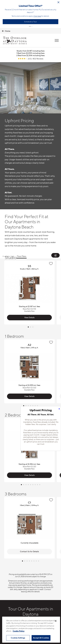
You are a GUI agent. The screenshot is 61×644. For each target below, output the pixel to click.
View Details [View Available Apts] (29, 317)
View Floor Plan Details (29, 293)
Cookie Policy (19, 631)
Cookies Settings (18, 638)
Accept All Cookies (41, 638)
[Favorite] (51, 264)
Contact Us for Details (29, 551)
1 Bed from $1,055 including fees (30, 53)
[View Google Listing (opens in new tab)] (31, 59)
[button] (29, 26)
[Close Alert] (49, 2)
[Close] (56, 621)
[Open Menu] (57, 40)
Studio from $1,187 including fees (31, 51)
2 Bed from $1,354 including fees (31, 55)
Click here (28, 16)
